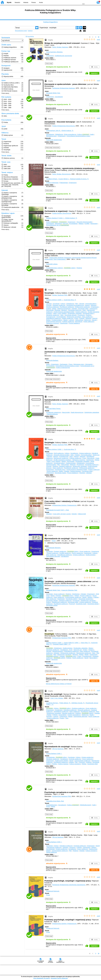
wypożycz (94, 73)
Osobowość (88, 553)
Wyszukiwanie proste (21, 31)
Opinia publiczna (51, 852)
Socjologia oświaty (52, 601)
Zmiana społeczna (85, 453)
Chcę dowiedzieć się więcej (42, 978)
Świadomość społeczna (59, 602)
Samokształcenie (52, 414)
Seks (62, 315)
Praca (76, 318)
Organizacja (50, 97)
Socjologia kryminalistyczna (75, 305)
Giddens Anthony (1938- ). (55, 300)
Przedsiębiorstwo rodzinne (54, 268)
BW (71, 2)
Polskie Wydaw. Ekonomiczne (62, 213)
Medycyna (87, 320)
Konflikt (87, 224)
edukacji (52, 656)
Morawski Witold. (53, 93)
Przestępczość (51, 317)
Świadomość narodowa (88, 601)
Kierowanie (89, 364)
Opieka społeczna (67, 318)
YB (75, 2)
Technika (49, 716)
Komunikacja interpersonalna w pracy (78, 136)
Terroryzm (55, 659)
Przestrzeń (76, 601)
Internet (95, 318)
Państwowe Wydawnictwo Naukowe (64, 88)
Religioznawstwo (76, 471)
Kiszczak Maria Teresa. (53, 409)
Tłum (67, 718)
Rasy (84, 310)
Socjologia (56, 304)
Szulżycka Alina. (70, 300)
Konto (41, 2)
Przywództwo (73, 224)
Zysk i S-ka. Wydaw (57, 698)
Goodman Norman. (52, 703)
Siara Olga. (86, 643)
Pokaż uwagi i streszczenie (53, 148)
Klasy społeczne (87, 317)
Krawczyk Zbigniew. (69, 590)
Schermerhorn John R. (54, 131)
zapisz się (94, 341)
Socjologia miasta (60, 473)
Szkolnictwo (64, 323)
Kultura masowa (63, 764)
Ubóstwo (49, 304)
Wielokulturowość (86, 805)
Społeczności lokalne (62, 761)
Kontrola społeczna (75, 759)
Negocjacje (94, 224)
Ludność (71, 320)
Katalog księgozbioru (50, 22)
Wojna (48, 659)
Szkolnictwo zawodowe (92, 412)
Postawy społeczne (60, 551)
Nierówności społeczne (61, 458)
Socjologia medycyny (75, 310)
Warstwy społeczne (68, 713)
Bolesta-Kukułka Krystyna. (79, 179)
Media (54, 309)
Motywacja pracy (51, 136)
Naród (53, 596)
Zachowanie (50, 224)
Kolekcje (30, 31)
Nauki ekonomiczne (77, 412)
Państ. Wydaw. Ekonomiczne (61, 174)
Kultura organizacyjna (63, 368)
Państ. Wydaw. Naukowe (60, 47)
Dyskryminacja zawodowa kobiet (64, 312)
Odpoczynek (82, 514)
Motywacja (58, 224)
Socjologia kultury (88, 313)
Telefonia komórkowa (64, 309)
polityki (59, 658)
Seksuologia (79, 320)
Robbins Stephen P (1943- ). (55, 218)
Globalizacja (59, 134)
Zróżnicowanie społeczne (73, 597)
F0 (83, 2)
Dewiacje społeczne (59, 305)
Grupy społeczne (85, 551)
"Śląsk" (54, 541)
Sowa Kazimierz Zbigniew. (54, 52)
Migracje (94, 305)
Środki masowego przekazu (62, 460)
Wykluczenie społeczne (82, 307)
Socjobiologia (50, 757)
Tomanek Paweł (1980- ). (62, 644)
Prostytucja (81, 315)
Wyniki (9, 2)
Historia (26, 2)
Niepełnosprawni (58, 651)
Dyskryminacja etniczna (54, 322)
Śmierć (85, 650)
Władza (81, 224)
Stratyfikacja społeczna (53, 318)
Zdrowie (82, 304)
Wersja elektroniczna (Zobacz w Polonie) (59, 684)
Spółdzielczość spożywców (63, 56)
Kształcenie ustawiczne (54, 412)
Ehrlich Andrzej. (68, 131)
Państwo (58, 596)
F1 (87, 2)
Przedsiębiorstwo (52, 805)
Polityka (82, 318)
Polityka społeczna (68, 322)
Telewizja (88, 318)
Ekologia (57, 310)
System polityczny (81, 312)
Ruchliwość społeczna (67, 307)
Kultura (83, 134)
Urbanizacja (93, 309)
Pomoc (34, 2)
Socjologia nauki (81, 604)
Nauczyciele (66, 412)
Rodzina (79, 268)
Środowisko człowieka (75, 313)
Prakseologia (64, 183)
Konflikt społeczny (65, 553)
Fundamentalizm (57, 320)
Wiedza (90, 597)
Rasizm (87, 305)
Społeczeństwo (71, 463)
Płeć (77, 304)
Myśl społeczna (59, 453)
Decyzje (65, 224)
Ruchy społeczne (52, 471)
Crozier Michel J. (64, 179)
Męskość (64, 310)
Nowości (17, 2)
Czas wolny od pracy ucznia (62, 514)
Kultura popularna (75, 764)
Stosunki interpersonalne (84, 222)
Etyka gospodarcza (70, 134)
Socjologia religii (83, 309)
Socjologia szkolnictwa (86, 599)
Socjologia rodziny (72, 599)
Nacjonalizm (93, 658)
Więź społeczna (51, 555)
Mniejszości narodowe (74, 317)
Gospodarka (63, 715)
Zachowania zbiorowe (53, 556)
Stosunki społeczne (84, 710)
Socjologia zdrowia (71, 315)
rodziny (70, 268)
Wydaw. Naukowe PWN (60, 295)
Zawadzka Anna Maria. (55, 801)
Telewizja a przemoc (53, 323)
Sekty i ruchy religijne (60, 313)
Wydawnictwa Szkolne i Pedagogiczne (64, 505)
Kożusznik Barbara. (52, 360)
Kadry (92, 134)
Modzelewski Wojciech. (54, 548)
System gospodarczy (74, 715)
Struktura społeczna (52, 307)
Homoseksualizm (91, 304)
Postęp (62, 718)
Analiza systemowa (52, 183)
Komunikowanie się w (58, 225)
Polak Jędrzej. (65, 703)
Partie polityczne (89, 322)
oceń (98, 39)
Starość (94, 320)
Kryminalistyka (61, 317)
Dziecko (74, 514)
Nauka (84, 597)
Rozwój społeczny (53, 553)
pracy (71, 656)
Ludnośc (56, 716)
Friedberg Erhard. (52, 179)
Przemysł (72, 604)
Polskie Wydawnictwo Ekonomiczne (64, 126)
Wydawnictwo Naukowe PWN (62, 638)
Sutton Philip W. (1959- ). (72, 643)
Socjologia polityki (52, 605)
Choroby (49, 305)
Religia (48, 320)
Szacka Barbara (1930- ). (54, 754)
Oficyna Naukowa (58, 749)
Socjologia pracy (60, 470)
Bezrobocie (79, 322)
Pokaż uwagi (49, 63)
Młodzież (49, 514)
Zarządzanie (59, 97)
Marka (53, 807)
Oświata (74, 309)
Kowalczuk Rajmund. (53, 891)
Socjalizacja (74, 453)
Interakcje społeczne (53, 315)
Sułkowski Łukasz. (52, 264)
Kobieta (49, 309)
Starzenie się (78, 650)
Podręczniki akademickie (54, 140)
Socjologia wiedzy (93, 604)
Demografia (50, 310)
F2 (91, 2)
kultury (73, 551)
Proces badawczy (74, 323)
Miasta (65, 320)
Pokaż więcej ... (6, 93)
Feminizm (82, 762)
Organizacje (50, 56)
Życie (71, 650)
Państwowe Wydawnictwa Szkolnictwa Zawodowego (69, 885)
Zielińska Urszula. (78, 703)
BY (79, 2)
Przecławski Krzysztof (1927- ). (58, 510)
